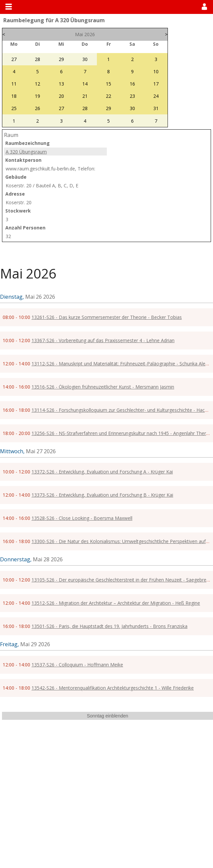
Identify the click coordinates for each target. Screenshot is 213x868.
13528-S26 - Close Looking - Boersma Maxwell (82, 518)
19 (37, 96)
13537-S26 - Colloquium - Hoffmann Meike (77, 665)
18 (14, 96)
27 (14, 59)
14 (85, 84)
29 (61, 59)
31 (156, 108)
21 (85, 96)
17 (156, 84)
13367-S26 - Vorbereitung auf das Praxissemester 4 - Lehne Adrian (103, 340)
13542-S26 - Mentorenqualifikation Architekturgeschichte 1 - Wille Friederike (113, 688)
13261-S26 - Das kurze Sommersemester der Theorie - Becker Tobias (107, 317)
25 (14, 108)
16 (132, 84)
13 (61, 84)
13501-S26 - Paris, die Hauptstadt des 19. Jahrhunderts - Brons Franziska (109, 626)
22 (108, 96)
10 (156, 71)
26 (37, 108)
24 (156, 96)
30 (85, 59)
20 (61, 96)
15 (108, 84)
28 (37, 59)
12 (37, 84)
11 (14, 84)
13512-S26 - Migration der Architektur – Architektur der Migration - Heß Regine (116, 603)
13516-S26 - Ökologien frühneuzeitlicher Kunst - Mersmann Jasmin (103, 387)
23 (132, 96)
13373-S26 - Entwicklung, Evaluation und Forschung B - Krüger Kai (102, 495)
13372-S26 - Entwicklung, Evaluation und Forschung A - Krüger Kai (102, 472)
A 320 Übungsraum (26, 152)
